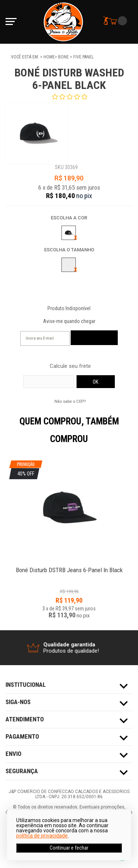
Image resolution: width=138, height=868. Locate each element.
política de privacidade (42, 836)
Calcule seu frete (70, 366)
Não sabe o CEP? (70, 401)
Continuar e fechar (69, 848)
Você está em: (26, 57)
